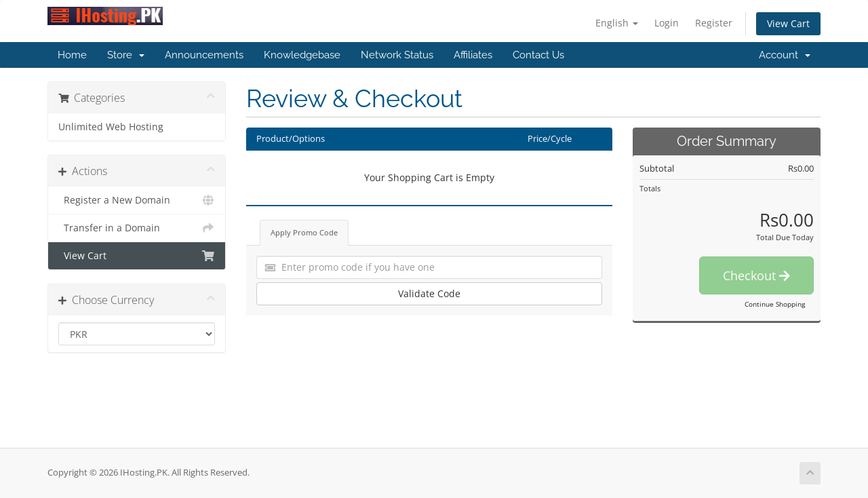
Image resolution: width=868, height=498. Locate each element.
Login (667, 23)
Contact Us (538, 55)
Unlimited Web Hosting (111, 127)
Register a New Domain (137, 200)
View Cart (788, 23)
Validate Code (429, 293)
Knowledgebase (302, 55)
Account (785, 55)
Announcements (204, 55)
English (617, 23)
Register (714, 23)
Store (126, 55)
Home (72, 55)
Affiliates (473, 55)
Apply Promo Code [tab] (304, 232)
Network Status (397, 55)
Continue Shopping (775, 304)
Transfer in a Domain (137, 228)
